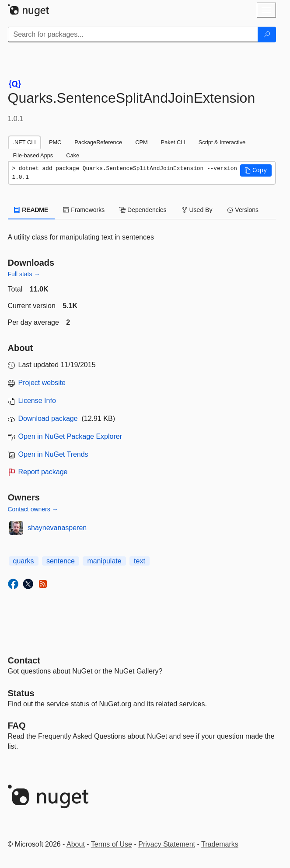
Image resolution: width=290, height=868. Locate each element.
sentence (61, 561)
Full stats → (24, 274)
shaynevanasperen (57, 528)
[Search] (267, 35)
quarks (24, 561)
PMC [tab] (55, 142)
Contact (24, 660)
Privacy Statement (167, 844)
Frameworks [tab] (84, 210)
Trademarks (220, 844)
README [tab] (31, 210)
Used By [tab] (197, 210)
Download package (48, 418)
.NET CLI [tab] (24, 142)
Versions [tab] (243, 210)
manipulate (104, 561)
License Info (37, 401)
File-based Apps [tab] (33, 155)
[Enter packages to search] (133, 35)
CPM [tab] (141, 142)
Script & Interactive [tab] (222, 142)
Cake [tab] (73, 155)
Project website (42, 383)
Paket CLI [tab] (173, 142)
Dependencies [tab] (143, 210)
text (140, 561)
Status (21, 693)
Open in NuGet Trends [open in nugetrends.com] (53, 454)
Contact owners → (33, 509)
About (76, 844)
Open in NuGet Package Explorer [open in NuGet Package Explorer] (70, 436)
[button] (256, 170)
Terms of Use (112, 844)
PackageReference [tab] (98, 142)
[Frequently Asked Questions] (17, 726)
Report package (43, 472)
